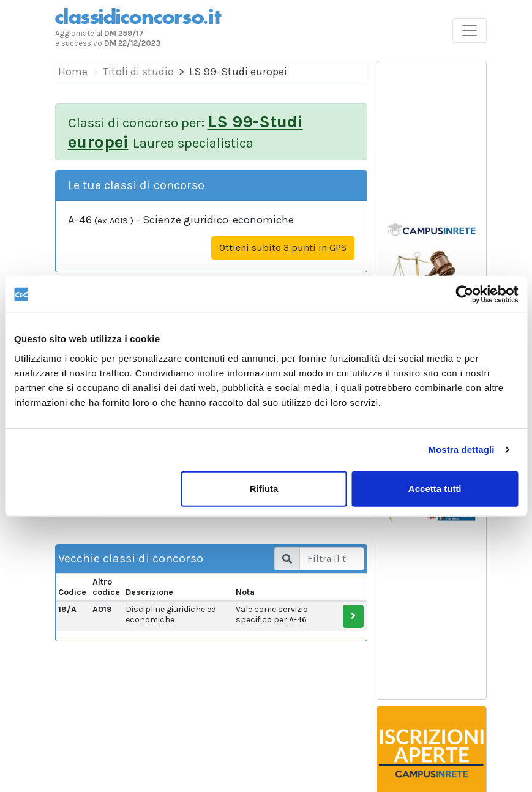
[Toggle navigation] (470, 31)
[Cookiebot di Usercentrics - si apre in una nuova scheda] (464, 294)
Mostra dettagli (461, 450)
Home (73, 72)
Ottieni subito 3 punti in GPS (283, 248)
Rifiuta (264, 488)
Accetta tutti (435, 488)
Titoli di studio (138, 72)
